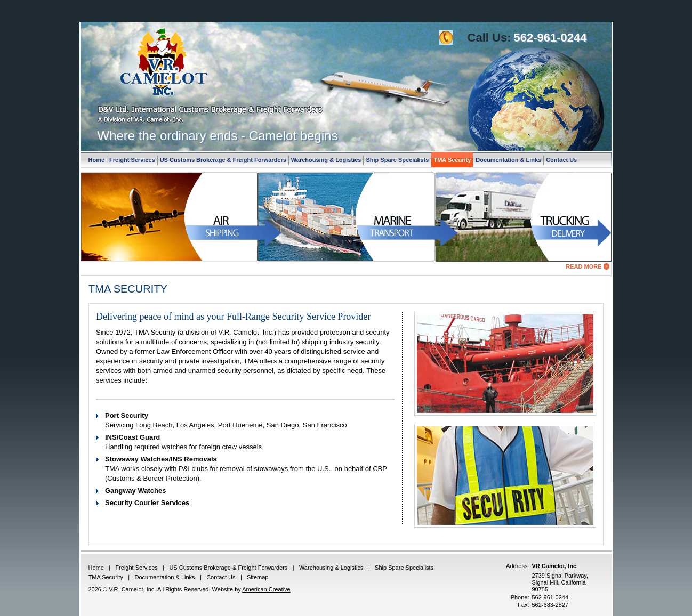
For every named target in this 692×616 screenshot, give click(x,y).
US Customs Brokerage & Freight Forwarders (223, 160)
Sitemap (258, 577)
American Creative (266, 589)
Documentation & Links (508, 160)
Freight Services (132, 160)
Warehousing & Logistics (326, 160)
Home (97, 160)
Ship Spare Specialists (397, 160)
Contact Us (561, 160)
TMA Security (452, 160)
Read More (584, 266)
